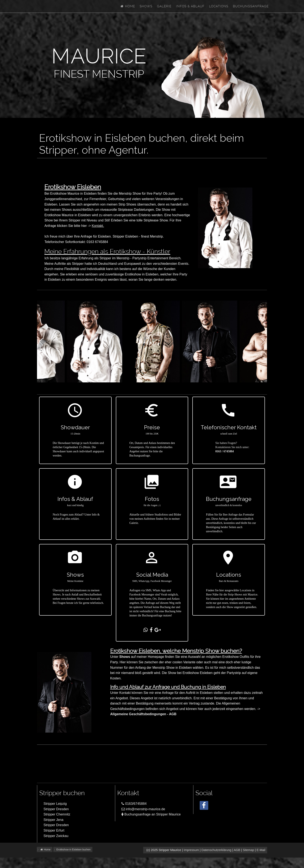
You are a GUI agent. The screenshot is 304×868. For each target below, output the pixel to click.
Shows (146, 6)
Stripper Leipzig (55, 804)
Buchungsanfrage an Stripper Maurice (151, 814)
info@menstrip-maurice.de (143, 809)
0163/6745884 (134, 804)
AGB (237, 850)
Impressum (191, 850)
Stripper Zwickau (56, 836)
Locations (219, 6)
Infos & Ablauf (190, 6)
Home (128, 6)
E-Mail (261, 850)
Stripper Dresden (56, 809)
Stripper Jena (53, 820)
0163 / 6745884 (225, 451)
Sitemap (248, 850)
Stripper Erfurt (54, 830)
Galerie (164, 6)
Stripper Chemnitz (57, 814)
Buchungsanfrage (251, 6)
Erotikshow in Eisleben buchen (73, 850)
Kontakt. (98, 226)
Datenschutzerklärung (216, 850)
